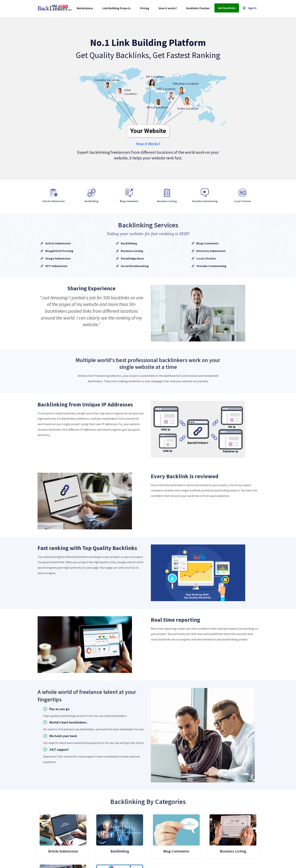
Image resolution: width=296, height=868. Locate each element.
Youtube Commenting (211, 266)
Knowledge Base (132, 258)
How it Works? (148, 144)
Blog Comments (208, 243)
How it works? (168, 8)
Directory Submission (211, 251)
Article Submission (58, 243)
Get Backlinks (227, 8)
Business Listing (132, 251)
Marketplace (85, 8)
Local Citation (206, 258)
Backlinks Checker (198, 8)
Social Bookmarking (135, 266)
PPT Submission (56, 266)
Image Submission (58, 258)
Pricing (145, 8)
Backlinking (129, 243)
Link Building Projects (116, 8)
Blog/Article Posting (59, 251)
